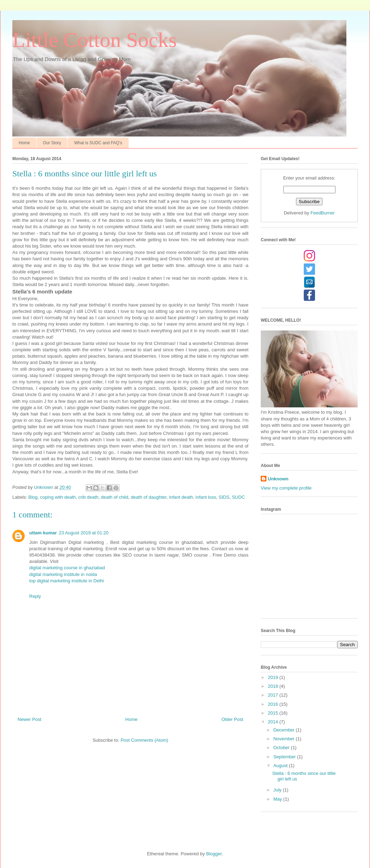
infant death (181, 497)
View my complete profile (286, 488)
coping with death (58, 497)
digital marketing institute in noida (63, 574)
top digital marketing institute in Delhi (67, 581)
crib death (88, 497)
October (282, 748)
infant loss (206, 497)
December (285, 730)
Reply (35, 596)
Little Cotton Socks (95, 40)
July (278, 790)
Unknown (278, 479)
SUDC (238, 497)
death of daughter (149, 497)
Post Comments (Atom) (144, 740)
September (285, 757)
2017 (274, 695)
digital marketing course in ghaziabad (67, 568)
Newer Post (29, 719)
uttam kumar (43, 533)
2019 (274, 677)
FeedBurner (323, 213)
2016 (274, 704)
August (281, 766)
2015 (274, 713)
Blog (33, 497)
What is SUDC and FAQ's (98, 143)
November (285, 739)
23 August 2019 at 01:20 (84, 533)
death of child (115, 497)
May (278, 799)
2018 (274, 686)
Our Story (52, 143)
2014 (274, 722)
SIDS (224, 497)
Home (24, 143)
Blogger (214, 854)
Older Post (232, 719)
